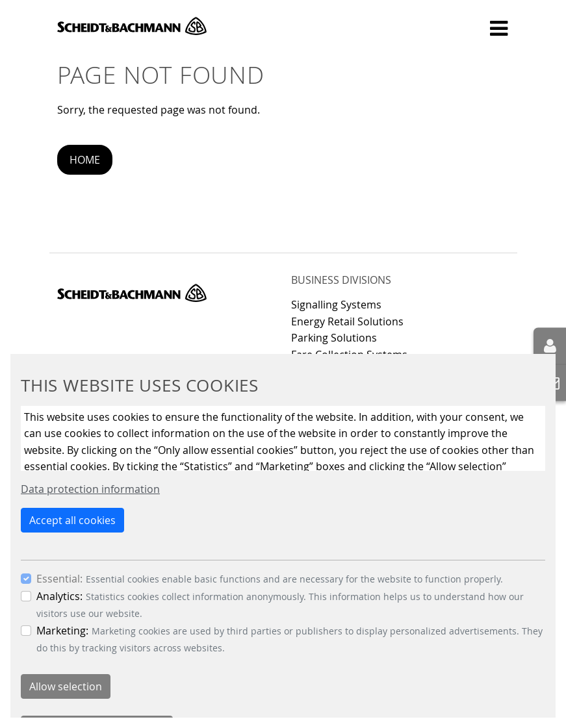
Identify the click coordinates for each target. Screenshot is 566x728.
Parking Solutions (334, 338)
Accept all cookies (72, 520)
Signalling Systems (336, 305)
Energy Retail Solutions (347, 321)
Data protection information (90, 489)
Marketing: (62, 631)
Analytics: (59, 596)
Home (85, 160)
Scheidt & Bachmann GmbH (132, 26)
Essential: (59, 579)
